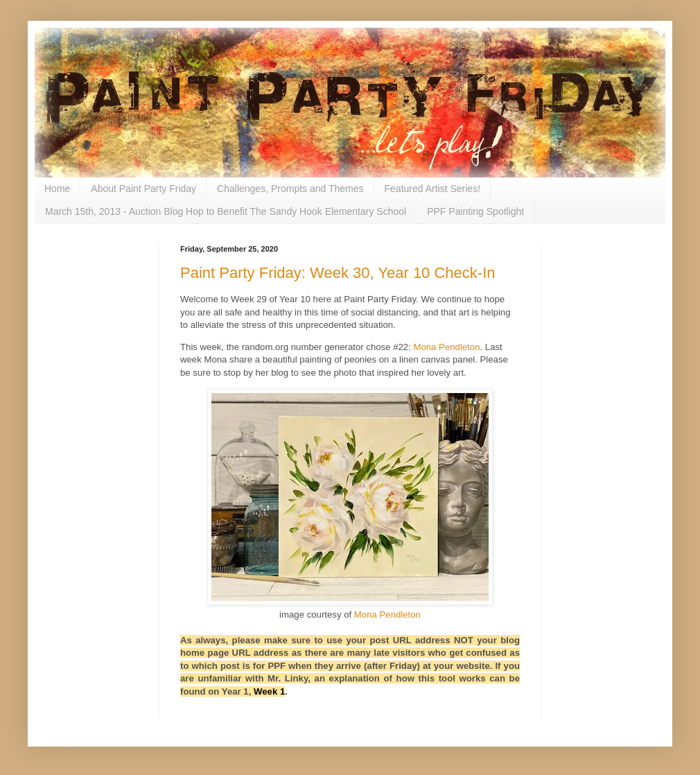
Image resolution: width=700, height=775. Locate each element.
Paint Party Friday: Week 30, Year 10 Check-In (338, 273)
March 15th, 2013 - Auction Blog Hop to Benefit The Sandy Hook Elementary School (226, 211)
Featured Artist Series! (433, 189)
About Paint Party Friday (143, 189)
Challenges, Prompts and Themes (290, 189)
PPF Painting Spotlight (475, 211)
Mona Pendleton (446, 347)
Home (57, 189)
